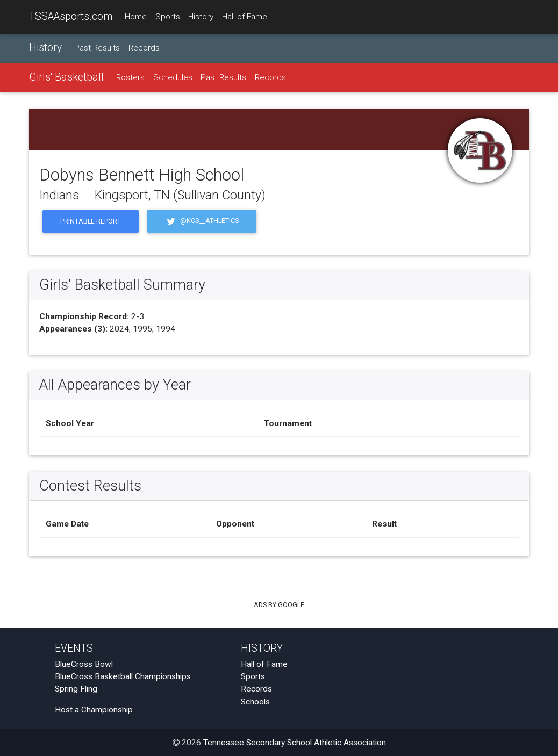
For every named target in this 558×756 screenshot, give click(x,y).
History (201, 17)
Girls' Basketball (66, 77)
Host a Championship (94, 710)
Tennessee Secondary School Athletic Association (295, 743)
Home (136, 17)
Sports (168, 17)
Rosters (130, 77)
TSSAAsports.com (71, 16)
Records (144, 48)
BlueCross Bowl (84, 664)
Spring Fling (76, 689)
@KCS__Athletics (202, 221)
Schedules (173, 77)
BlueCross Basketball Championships (123, 676)
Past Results (97, 48)
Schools (255, 702)
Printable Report (91, 221)
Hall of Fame (245, 17)
